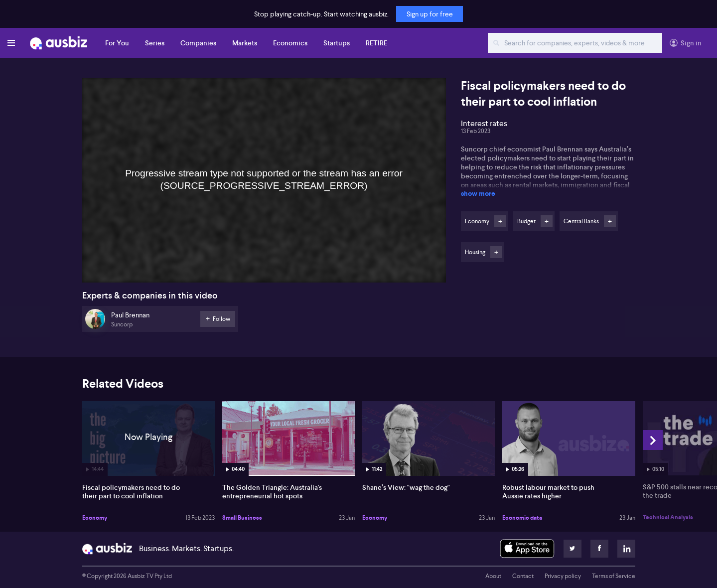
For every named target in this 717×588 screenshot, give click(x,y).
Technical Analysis (668, 517)
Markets (245, 43)
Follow (500, 221)
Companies (198, 43)
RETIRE (376, 43)
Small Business (242, 518)
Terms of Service (614, 576)
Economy (95, 518)
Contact (523, 576)
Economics (290, 43)
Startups (337, 43)
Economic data (522, 518)
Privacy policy (563, 576)
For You (117, 43)
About (493, 576)
